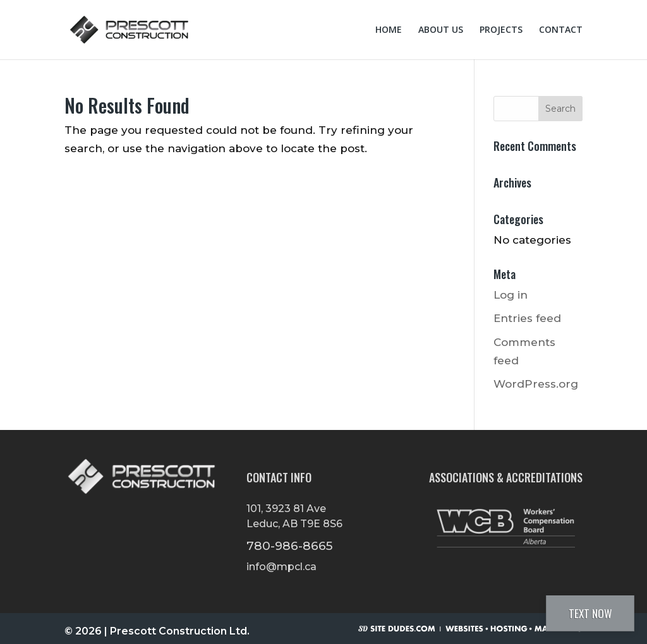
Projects (501, 30)
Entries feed (527, 318)
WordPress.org (536, 384)
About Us (441, 30)
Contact (561, 30)
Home (389, 30)
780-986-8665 (290, 546)
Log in (511, 295)
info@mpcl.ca (281, 567)
